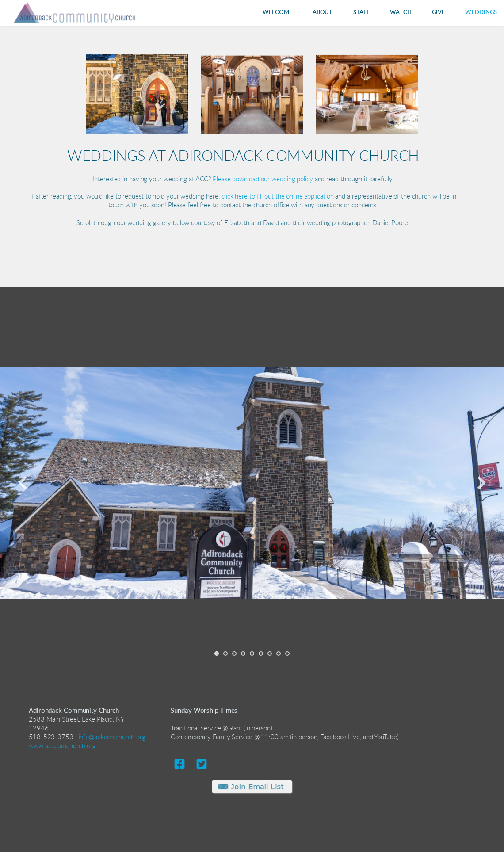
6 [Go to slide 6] (261, 653)
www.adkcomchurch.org (62, 746)
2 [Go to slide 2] (225, 653)
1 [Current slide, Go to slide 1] (217, 653)
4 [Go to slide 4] (243, 653)
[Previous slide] (23, 483)
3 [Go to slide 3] (234, 653)
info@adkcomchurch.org (112, 737)
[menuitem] (277, 13)
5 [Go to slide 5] (252, 653)
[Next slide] (481, 483)
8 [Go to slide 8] (279, 653)
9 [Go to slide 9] (287, 653)
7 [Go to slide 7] (270, 653)
